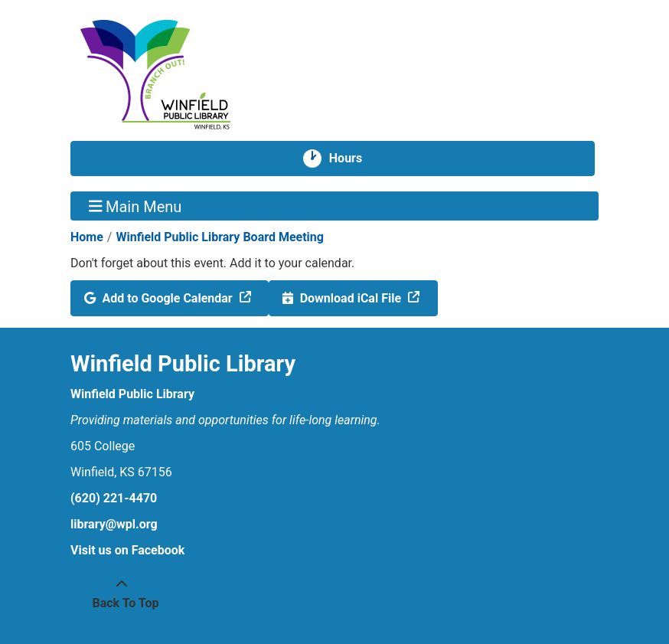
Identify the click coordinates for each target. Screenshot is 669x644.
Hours (352, 159)
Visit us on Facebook (127, 550)
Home (87, 237)
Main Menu (135, 206)
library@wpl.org (114, 524)
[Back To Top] (122, 594)
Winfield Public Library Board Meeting (220, 237)
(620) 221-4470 (114, 498)
